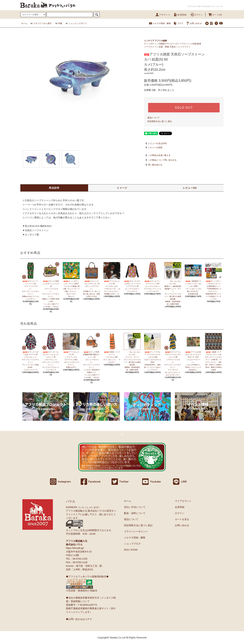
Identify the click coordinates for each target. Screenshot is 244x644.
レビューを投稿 (153, 147)
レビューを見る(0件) (155, 143)
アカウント (163, 15)
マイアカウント (183, 501)
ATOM (134, 550)
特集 (58, 23)
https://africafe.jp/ (75, 548)
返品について (154, 118)
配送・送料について (135, 513)
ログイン (196, 15)
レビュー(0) (190, 188)
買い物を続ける (153, 165)
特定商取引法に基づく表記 (160, 121)
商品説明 (54, 188)
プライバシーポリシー (136, 531)
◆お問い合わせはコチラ (79, 619)
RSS (126, 550)
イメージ (122, 188)
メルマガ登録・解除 (160, 23)
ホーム (24, 23)
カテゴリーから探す (41, 23)
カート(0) (215, 15)
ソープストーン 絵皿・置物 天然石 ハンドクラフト (167, 47)
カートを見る (182, 519)
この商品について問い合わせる (160, 160)
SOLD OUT (184, 108)
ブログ (178, 23)
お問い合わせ (194, 23)
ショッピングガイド (76, 23)
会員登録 (180, 15)
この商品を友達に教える (157, 155)
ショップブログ (132, 544)
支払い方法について (135, 507)
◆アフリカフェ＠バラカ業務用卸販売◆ (87, 577)
